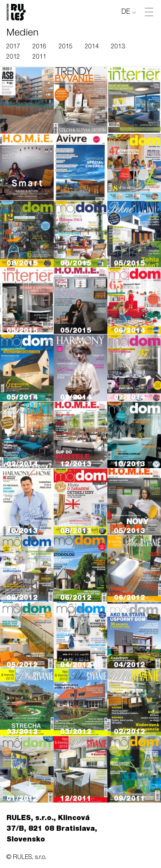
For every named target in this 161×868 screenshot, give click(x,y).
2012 (13, 57)
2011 (39, 57)
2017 (13, 47)
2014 (92, 47)
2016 (39, 47)
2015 (66, 47)
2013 (118, 47)
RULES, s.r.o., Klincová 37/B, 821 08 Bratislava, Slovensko (52, 829)
